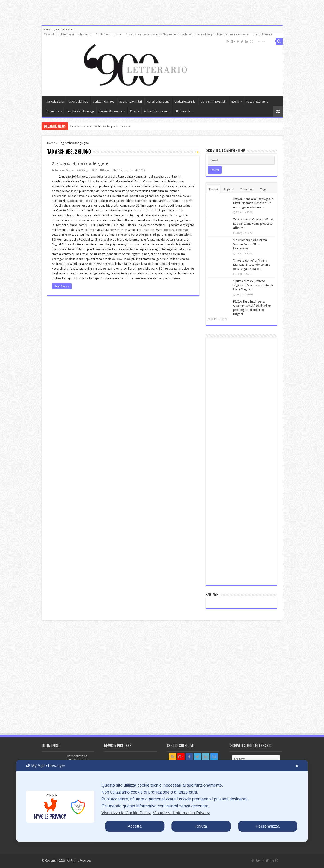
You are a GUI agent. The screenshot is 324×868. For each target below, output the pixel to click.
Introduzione (55, 102)
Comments (247, 189)
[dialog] (162, 801)
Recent (214, 189)
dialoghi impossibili (213, 102)
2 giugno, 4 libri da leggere (80, 163)
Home (118, 34)
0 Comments (124, 170)
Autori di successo (156, 111)
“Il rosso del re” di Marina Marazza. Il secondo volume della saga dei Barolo (252, 265)
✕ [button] (297, 766)
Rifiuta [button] (201, 826)
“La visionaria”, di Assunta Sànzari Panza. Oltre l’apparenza (250, 244)
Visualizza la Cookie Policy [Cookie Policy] (126, 813)
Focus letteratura (257, 102)
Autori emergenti (158, 102)
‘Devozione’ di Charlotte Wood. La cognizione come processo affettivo (253, 224)
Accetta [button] (135, 826)
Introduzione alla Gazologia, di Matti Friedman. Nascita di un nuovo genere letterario (254, 203)
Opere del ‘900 (78, 102)
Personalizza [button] (268, 826)
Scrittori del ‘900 (104, 102)
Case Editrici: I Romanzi (59, 34)
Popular (229, 189)
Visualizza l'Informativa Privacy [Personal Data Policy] (181, 813)
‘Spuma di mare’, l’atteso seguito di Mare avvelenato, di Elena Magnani (253, 285)
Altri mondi (183, 111)
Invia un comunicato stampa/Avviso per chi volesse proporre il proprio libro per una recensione (187, 34)
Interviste (53, 111)
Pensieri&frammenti (112, 111)
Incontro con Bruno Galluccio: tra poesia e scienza (100, 126)
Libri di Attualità (262, 34)
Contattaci (103, 34)
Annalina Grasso (65, 170)
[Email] (241, 160)
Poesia (135, 111)
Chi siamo (85, 34)
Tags (263, 189)
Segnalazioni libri (131, 102)
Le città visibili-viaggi (80, 111)
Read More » (62, 286)
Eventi (235, 102)
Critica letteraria (185, 102)
